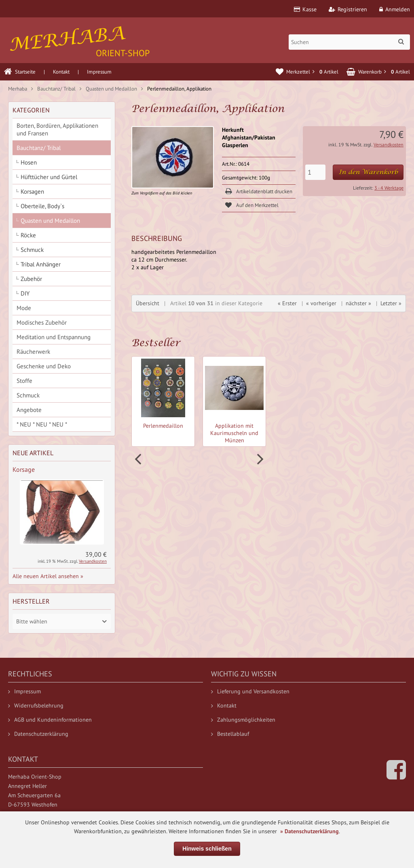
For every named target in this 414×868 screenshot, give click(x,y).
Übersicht (148, 303)
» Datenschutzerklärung (309, 831)
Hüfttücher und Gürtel (49, 177)
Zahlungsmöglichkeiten (243, 720)
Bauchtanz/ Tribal (39, 148)
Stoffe (24, 381)
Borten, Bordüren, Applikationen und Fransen (57, 129)
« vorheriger (321, 303)
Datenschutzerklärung (38, 734)
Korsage (24, 469)
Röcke (28, 235)
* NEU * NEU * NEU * (42, 424)
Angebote (29, 410)
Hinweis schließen (207, 849)
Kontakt (61, 72)
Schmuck (32, 250)
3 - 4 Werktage (389, 188)
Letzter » (391, 303)
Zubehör (31, 279)
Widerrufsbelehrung (36, 705)
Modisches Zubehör (42, 322)
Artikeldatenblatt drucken (264, 191)
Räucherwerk (33, 352)
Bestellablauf (230, 734)
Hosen (29, 162)
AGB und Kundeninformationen (50, 720)
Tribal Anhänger (41, 264)
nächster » (358, 303)
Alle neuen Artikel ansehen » (48, 576)
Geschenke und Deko (44, 366)
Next (259, 459)
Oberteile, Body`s (42, 206)
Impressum (99, 72)
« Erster (287, 303)
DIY (25, 293)
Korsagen (32, 191)
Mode (24, 308)
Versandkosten (389, 145)
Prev (139, 459)
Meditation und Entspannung (54, 337)
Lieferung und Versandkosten (250, 691)
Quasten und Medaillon (50, 221)
